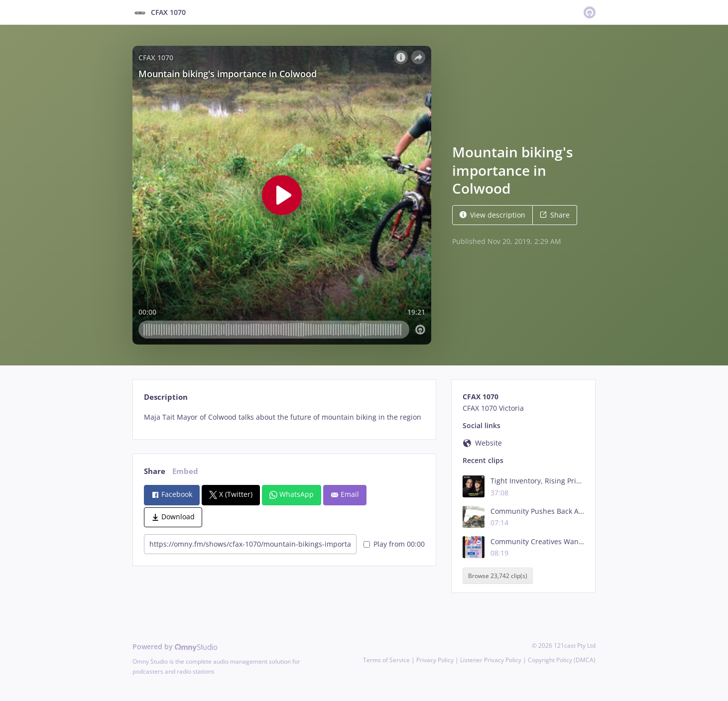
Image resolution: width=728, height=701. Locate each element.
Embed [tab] (185, 471)
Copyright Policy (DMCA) (562, 660)
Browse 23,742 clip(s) (498, 576)
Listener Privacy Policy (491, 660)
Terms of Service (386, 660)
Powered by (175, 646)
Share (555, 215)
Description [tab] (166, 397)
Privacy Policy (435, 660)
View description (492, 215)
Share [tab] (155, 471)
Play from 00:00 (394, 544)
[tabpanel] (284, 417)
